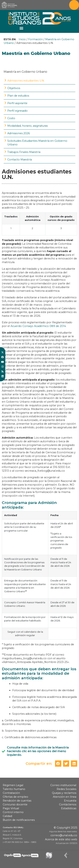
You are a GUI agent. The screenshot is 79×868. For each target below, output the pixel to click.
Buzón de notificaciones (19, 820)
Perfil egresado (17, 111)
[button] (21, 28)
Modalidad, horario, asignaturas (28, 126)
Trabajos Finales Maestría (24, 152)
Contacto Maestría (20, 160)
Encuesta (70, 801)
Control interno (13, 812)
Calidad (7, 816)
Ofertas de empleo (15, 797)
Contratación (11, 793)
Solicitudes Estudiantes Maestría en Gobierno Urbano (37, 143)
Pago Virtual (11, 808)
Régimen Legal (13, 785)
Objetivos (14, 88)
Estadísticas (69, 808)
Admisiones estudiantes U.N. (26, 81)
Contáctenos (68, 804)
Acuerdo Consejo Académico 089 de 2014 (38, 326)
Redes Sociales (66, 789)
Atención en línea (65, 797)
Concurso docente (15, 804)
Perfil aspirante (17, 103)
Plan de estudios (18, 96)
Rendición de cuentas (17, 801)
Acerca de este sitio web (61, 839)
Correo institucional (63, 785)
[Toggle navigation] (74, 5)
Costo (11, 118)
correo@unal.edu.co (64, 835)
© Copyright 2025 (65, 828)
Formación (35, 39)
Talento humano (14, 789)
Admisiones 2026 (19, 133)
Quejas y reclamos (64, 793)
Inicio (22, 39)
